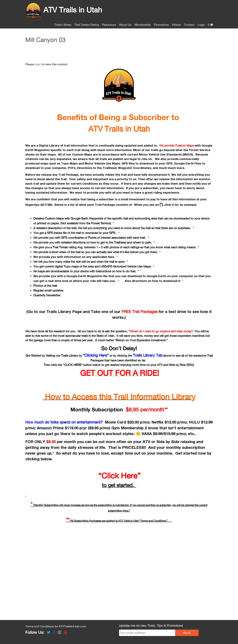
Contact (189, 25)
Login (201, 25)
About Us (125, 25)
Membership (143, 25)
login (38, 64)
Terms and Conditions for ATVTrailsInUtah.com (56, 626)
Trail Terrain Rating (87, 25)
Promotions (161, 25)
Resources (109, 25)
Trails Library (63, 25)
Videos (176, 25)
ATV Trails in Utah (64, 10)
